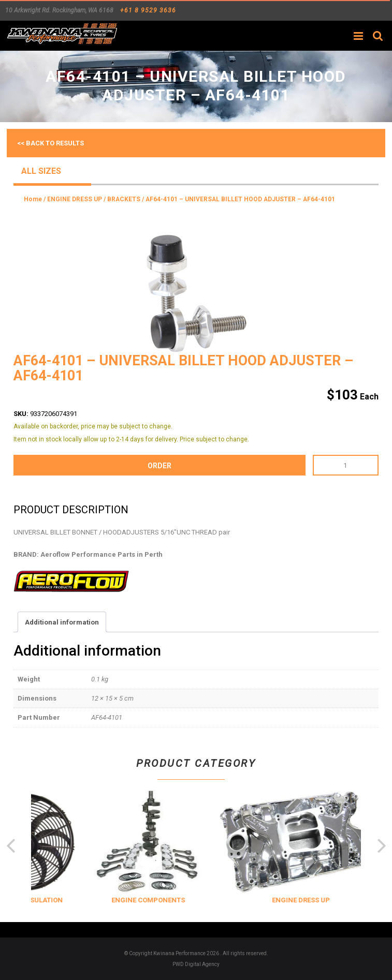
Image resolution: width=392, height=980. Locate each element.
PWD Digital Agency (196, 964)
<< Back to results (50, 143)
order (159, 466)
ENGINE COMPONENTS (184, 900)
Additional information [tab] (62, 622)
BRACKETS (124, 199)
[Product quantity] (346, 465)
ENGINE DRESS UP (75, 199)
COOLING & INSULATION (60, 900)
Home (33, 199)
